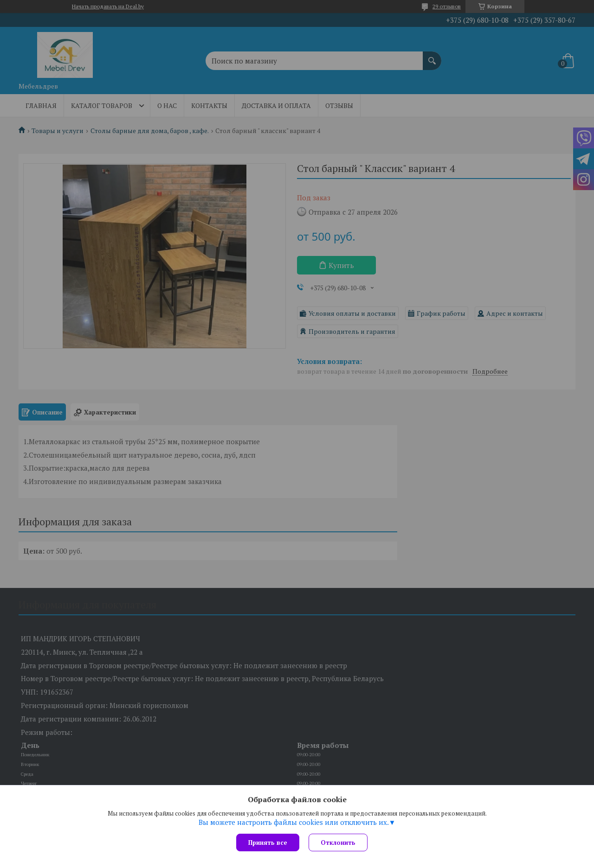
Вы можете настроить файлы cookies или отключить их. (294, 822)
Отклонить (338, 842)
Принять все (268, 842)
